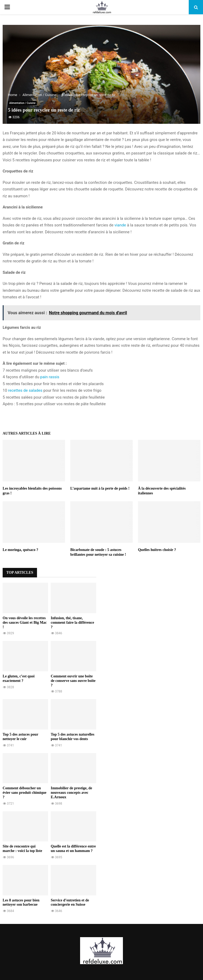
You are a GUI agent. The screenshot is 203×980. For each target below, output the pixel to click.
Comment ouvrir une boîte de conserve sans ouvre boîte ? (73, 681)
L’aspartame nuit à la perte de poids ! (100, 488)
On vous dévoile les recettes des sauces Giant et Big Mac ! (25, 623)
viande (120, 225)
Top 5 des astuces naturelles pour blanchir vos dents (73, 737)
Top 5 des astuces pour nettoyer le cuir (20, 737)
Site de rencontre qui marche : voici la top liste (22, 849)
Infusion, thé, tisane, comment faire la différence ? (72, 623)
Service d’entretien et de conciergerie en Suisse (70, 902)
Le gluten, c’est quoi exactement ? (19, 678)
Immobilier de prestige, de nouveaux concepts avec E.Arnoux (71, 793)
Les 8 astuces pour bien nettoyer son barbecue (21, 902)
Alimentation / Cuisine (22, 103)
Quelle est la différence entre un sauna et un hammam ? (73, 849)
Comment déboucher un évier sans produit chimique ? (25, 793)
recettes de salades (25, 390)
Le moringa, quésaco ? (20, 550)
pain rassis (50, 377)
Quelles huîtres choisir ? (157, 550)
